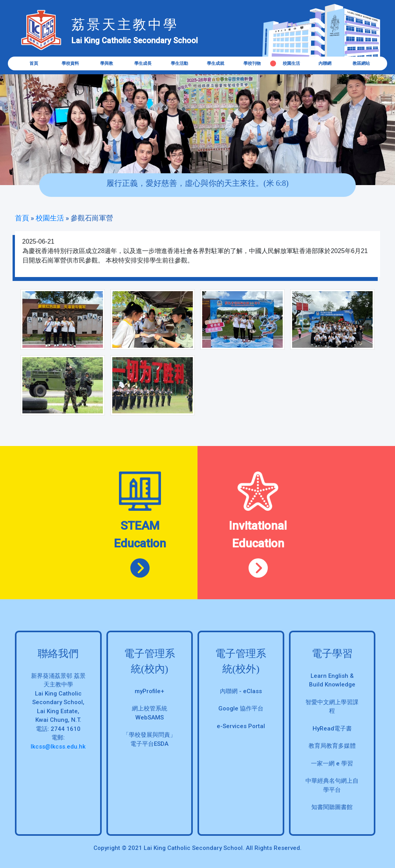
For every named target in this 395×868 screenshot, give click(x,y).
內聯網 (325, 63)
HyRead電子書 (332, 729)
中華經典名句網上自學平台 (332, 785)
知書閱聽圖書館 (332, 807)
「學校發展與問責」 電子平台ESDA (149, 739)
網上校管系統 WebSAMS (150, 713)
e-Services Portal (241, 726)
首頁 (34, 63)
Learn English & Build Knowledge (332, 680)
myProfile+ (149, 691)
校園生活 (291, 63)
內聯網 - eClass (241, 691)
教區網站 (361, 63)
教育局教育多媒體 (332, 746)
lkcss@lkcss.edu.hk (58, 747)
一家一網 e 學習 (332, 763)
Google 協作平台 (241, 708)
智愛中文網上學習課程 (332, 707)
